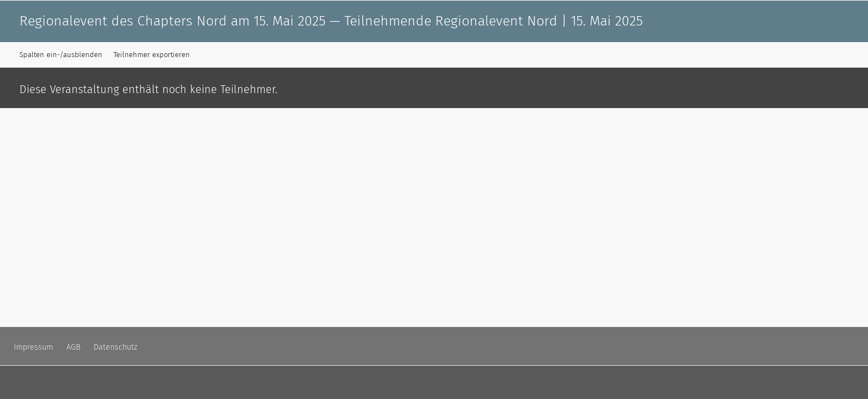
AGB (73, 347)
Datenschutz (115, 347)
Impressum (33, 347)
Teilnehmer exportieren (152, 55)
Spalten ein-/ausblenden (61, 55)
